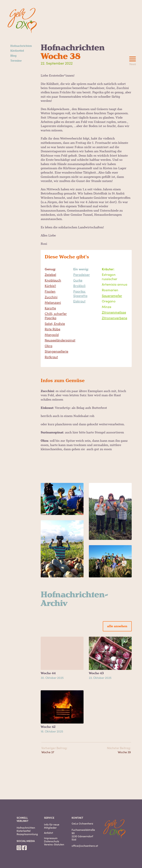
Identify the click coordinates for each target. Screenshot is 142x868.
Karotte (50, 308)
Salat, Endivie (55, 323)
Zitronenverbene (115, 318)
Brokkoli (79, 285)
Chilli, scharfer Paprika (56, 316)
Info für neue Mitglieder (52, 826)
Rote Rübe (52, 329)
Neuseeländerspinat (60, 340)
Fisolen (50, 291)
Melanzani (53, 302)
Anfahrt (48, 833)
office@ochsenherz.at (85, 846)
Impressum (51, 838)
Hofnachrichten (21, 46)
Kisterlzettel (24, 831)
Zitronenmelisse (114, 312)
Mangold (52, 334)
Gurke (78, 280)
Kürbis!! (50, 285)
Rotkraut (51, 357)
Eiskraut (79, 301)
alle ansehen (117, 626)
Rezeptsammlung (27, 834)
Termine (16, 61)
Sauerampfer (112, 295)
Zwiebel (50, 274)
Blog (13, 56)
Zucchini (51, 297)
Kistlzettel (17, 51)
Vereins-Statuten (54, 844)
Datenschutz (52, 841)
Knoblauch (53, 280)
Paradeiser (82, 274)
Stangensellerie (56, 351)
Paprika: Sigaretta (80, 293)
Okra (48, 346)
